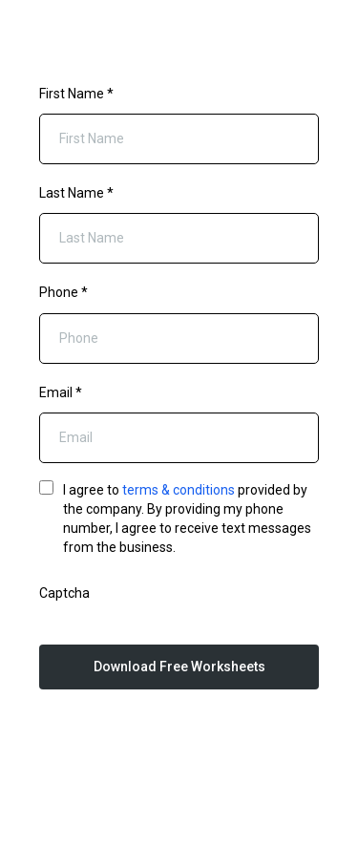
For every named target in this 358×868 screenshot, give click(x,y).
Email (61, 392)
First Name (76, 94)
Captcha (64, 593)
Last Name (76, 193)
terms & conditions (179, 490)
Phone (63, 292)
